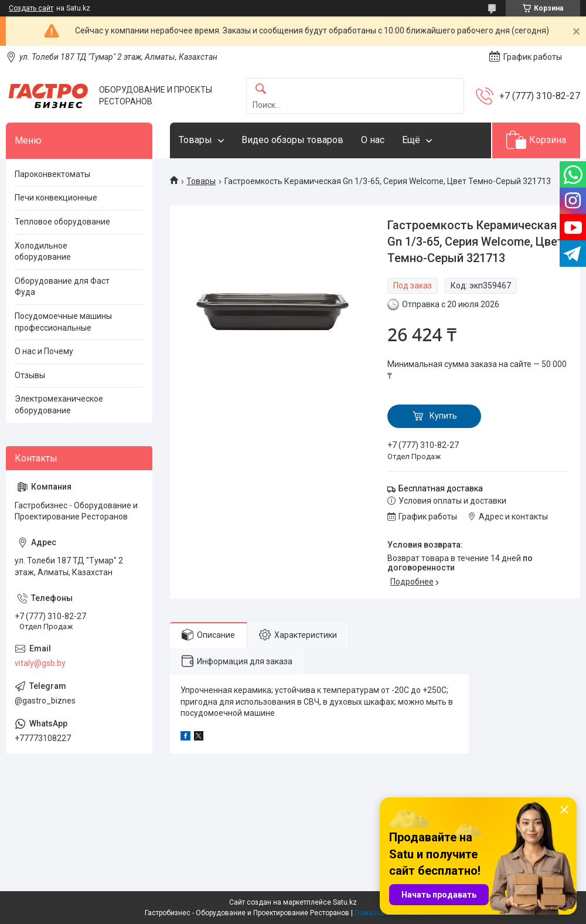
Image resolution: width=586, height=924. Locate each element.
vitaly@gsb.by (40, 663)
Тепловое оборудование (62, 222)
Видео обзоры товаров (292, 140)
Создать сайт (31, 8)
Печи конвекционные (56, 198)
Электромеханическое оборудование (59, 405)
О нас (373, 140)
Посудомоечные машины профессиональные (63, 322)
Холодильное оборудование (43, 252)
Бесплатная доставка (441, 488)
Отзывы (30, 375)
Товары (195, 140)
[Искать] (261, 89)
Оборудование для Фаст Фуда (62, 287)
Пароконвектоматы (52, 174)
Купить (443, 416)
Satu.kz (345, 902)
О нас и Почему (44, 351)
